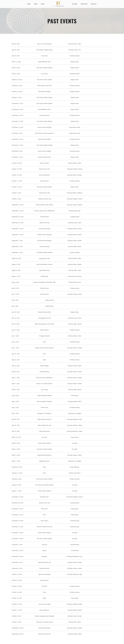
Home (29, 4)
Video (43, 4)
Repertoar (84, 4)
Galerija (75, 4)
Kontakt (94, 4)
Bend (36, 4)
